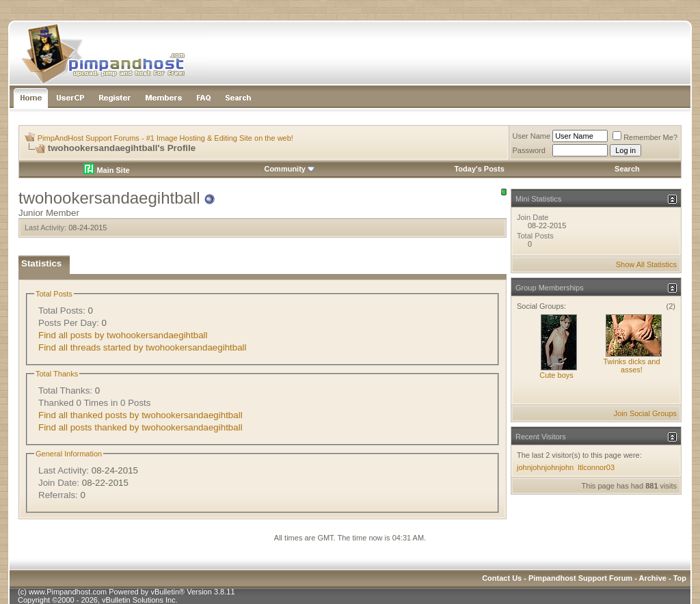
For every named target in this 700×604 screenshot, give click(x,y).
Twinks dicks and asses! (631, 366)
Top (680, 578)
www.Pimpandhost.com (68, 592)
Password (529, 150)
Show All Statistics (646, 264)
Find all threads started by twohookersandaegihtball (143, 347)
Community (290, 169)
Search (627, 169)
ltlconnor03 (596, 467)
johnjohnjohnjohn (545, 467)
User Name (532, 136)
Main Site (106, 170)
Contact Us (502, 578)
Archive (653, 578)
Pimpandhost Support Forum (580, 578)
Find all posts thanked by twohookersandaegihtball (140, 427)
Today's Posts (479, 169)
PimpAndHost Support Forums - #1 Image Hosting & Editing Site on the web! (165, 138)
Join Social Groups (645, 413)
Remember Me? (645, 137)
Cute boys (556, 375)
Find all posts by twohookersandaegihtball (123, 335)
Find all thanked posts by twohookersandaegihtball (140, 415)
